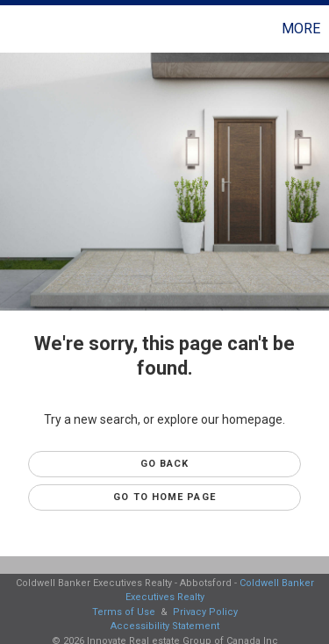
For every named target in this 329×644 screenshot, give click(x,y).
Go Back (165, 464)
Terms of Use (124, 612)
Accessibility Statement (165, 626)
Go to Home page (164, 497)
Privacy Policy (205, 612)
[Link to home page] (16, 29)
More (301, 29)
